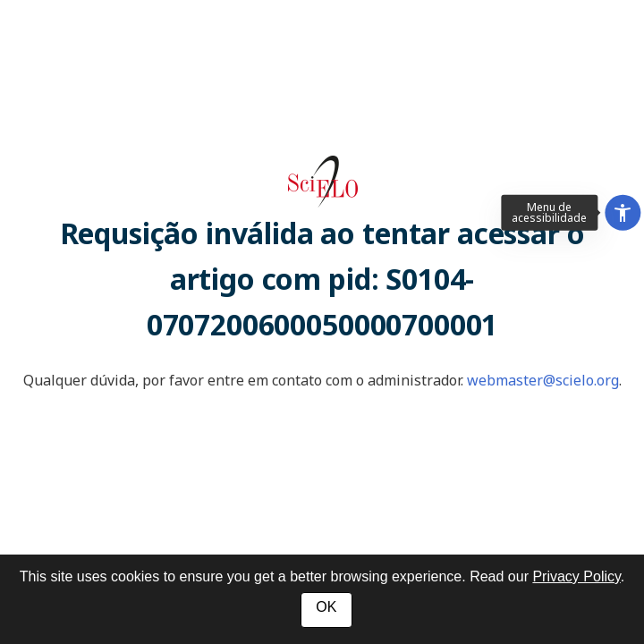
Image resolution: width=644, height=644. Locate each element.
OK (326, 607)
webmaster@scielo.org (543, 380)
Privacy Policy (576, 576)
